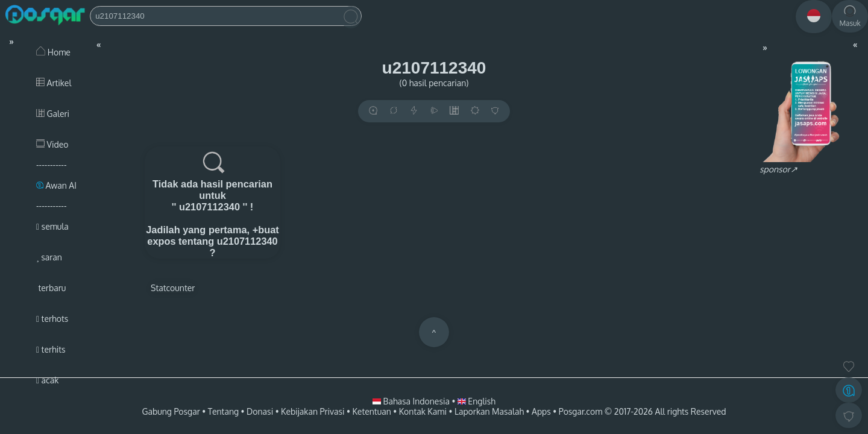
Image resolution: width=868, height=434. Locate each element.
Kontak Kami (423, 411)
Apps (541, 411)
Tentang (223, 411)
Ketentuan (371, 411)
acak (47, 380)
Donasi (260, 411)
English (476, 401)
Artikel (54, 83)
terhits (51, 349)
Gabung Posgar (171, 411)
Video (52, 144)
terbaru (51, 288)
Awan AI (56, 185)
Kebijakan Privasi (313, 411)
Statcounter (173, 288)
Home (53, 52)
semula (52, 226)
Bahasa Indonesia (412, 401)
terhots (52, 319)
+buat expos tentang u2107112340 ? (213, 241)
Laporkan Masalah (489, 411)
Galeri (53, 114)
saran (49, 257)
